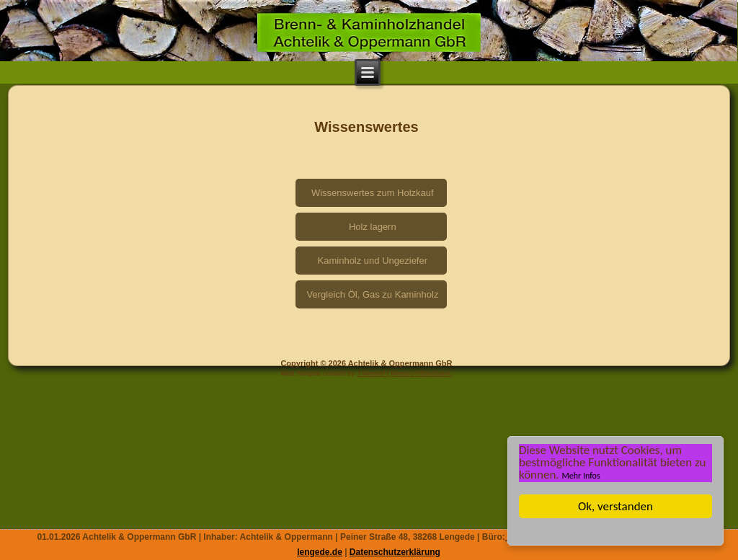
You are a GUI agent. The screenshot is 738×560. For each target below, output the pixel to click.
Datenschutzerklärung (395, 552)
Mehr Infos (581, 476)
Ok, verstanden (615, 506)
